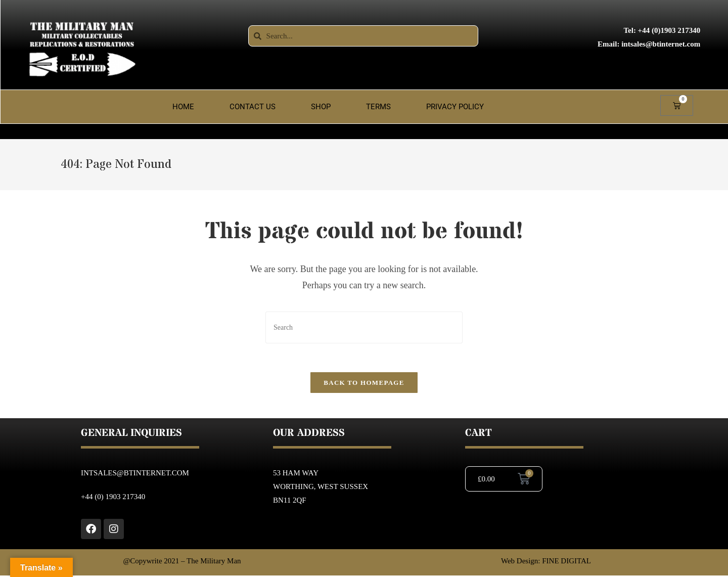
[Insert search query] (364, 327)
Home (183, 107)
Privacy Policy (455, 107)
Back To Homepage (364, 384)
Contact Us (253, 107)
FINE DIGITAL (566, 562)
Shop (321, 107)
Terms (378, 107)
